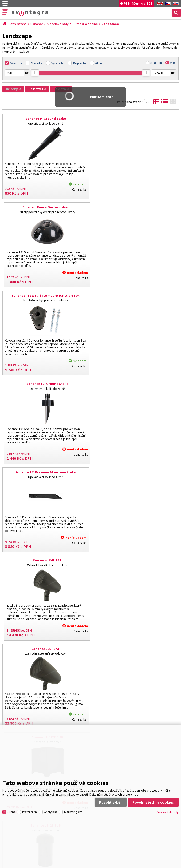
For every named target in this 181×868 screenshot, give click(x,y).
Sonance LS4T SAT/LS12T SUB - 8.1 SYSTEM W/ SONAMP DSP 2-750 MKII (46, 562)
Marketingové (73, 811)
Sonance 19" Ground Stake (136, 207)
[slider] (35, 73)
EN (159, 4)
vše (173, 63)
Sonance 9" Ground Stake (46, 119)
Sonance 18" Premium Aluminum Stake (45, 295)
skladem (156, 63)
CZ (167, 4)
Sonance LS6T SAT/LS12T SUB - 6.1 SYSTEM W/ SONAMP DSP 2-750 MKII (135, 562)
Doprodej (80, 63)
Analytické (51, 811)
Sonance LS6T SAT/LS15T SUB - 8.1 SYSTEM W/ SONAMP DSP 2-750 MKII (135, 651)
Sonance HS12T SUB (136, 384)
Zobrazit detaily (167, 812)
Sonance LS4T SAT (135, 295)
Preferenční (30, 811)
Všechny (16, 63)
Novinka (37, 63)
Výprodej (58, 63)
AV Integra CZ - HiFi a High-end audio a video (30, 13)
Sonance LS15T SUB (135, 472)
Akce (99, 63)
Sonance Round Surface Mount (136, 119)
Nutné (12, 811)
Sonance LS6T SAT (46, 384)
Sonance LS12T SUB (46, 472)
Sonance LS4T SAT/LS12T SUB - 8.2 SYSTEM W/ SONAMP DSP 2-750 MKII (46, 651)
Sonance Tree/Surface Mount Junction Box (46, 207)
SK (175, 4)
